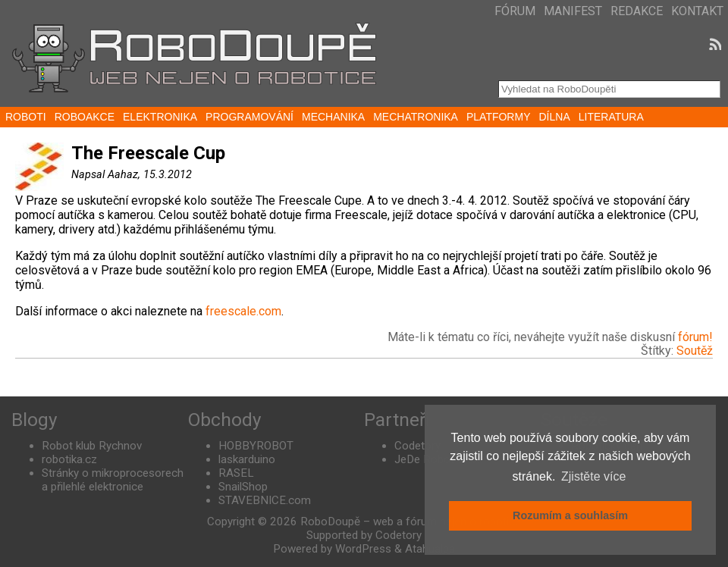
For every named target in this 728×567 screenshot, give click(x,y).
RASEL (236, 473)
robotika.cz (69, 459)
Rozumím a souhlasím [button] (570, 515)
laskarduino (247, 459)
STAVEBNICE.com (265, 500)
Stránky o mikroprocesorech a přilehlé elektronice (113, 480)
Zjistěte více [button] (593, 476)
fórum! (695, 337)
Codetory (417, 446)
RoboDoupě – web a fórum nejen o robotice (411, 522)
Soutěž (695, 351)
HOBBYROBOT (256, 446)
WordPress (363, 549)
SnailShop (243, 487)
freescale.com (243, 311)
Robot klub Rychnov (92, 446)
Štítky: (659, 351)
